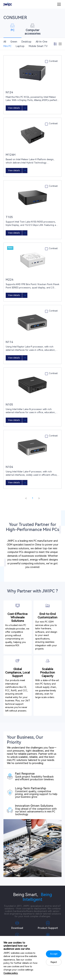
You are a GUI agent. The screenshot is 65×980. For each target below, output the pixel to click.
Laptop (20, 46)
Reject (54, 962)
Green (14, 42)
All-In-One (42, 42)
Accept (54, 954)
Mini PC (7, 46)
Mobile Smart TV (38, 46)
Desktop (26, 42)
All (5, 42)
